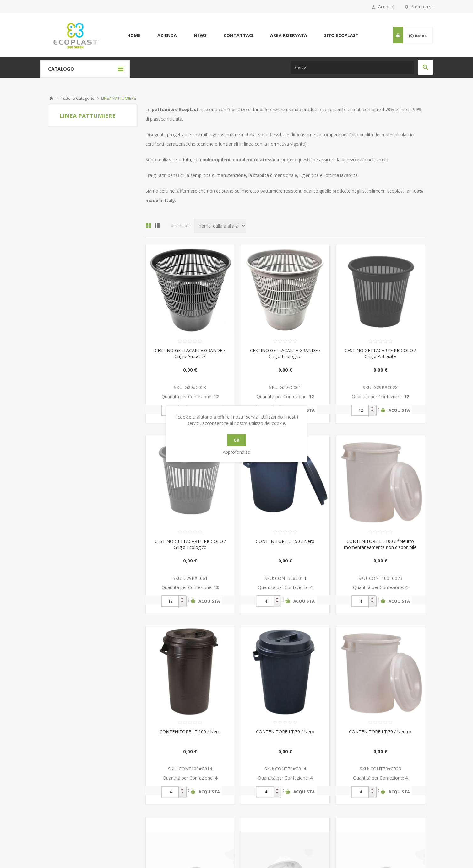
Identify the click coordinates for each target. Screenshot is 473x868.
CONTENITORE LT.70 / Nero (285, 732)
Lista (158, 226)
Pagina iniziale (51, 98)
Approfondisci (237, 452)
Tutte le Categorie (78, 98)
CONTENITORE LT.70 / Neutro (380, 732)
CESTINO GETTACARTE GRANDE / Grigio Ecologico (285, 353)
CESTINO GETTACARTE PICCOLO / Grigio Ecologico (190, 544)
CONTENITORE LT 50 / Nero (285, 541)
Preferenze (422, 6)
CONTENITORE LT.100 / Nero (190, 732)
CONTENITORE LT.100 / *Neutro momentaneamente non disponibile (380, 544)
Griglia (148, 226)
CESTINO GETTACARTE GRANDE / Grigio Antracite (190, 353)
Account (386, 6)
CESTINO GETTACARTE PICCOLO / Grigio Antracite (380, 353)
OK (236, 440)
